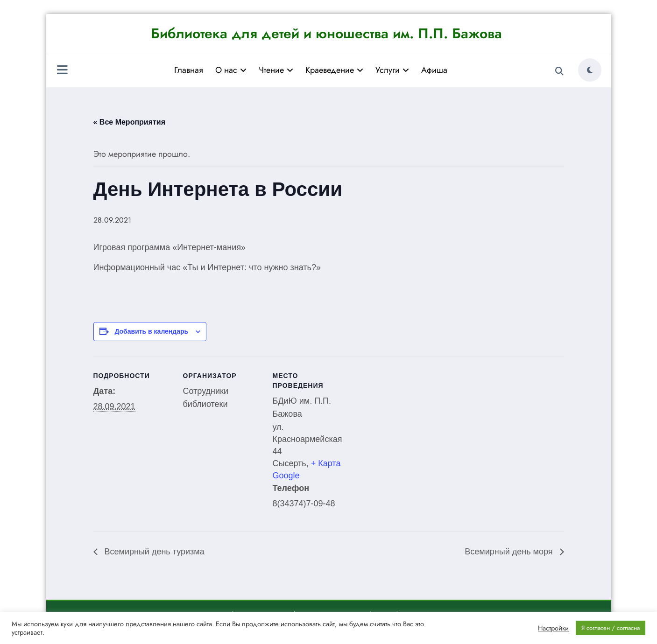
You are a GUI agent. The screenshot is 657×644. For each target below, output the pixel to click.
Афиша (434, 70)
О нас (231, 70)
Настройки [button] (553, 628)
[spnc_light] (590, 70)
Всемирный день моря (510, 552)
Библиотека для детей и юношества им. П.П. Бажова (326, 33)
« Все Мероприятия (130, 122)
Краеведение (334, 70)
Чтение (276, 70)
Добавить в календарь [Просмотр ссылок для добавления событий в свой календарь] (151, 331)
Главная (189, 70)
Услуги (392, 70)
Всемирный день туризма (153, 552)
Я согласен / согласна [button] (611, 628)
